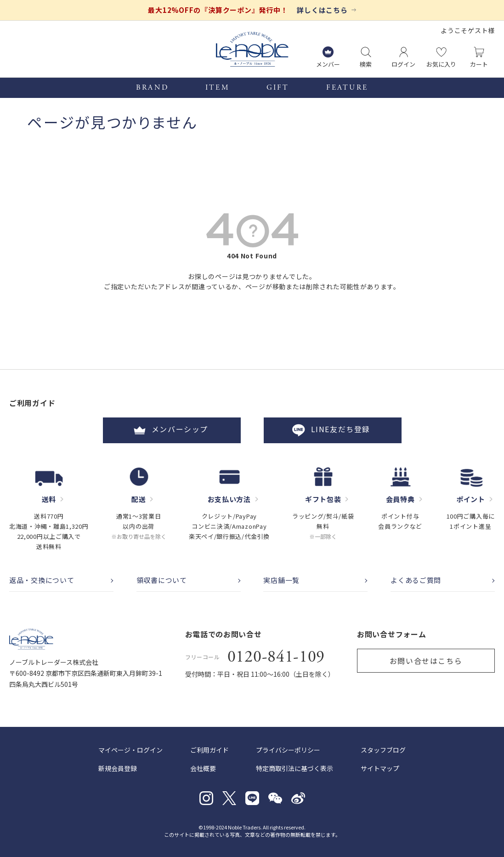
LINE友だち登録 (332, 430)
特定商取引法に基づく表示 (294, 768)
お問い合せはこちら (426, 661)
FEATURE (347, 88)
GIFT (278, 88)
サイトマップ (380, 768)
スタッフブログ (383, 750)
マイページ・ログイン (130, 750)
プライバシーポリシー (288, 750)
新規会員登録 (118, 768)
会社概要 (203, 768)
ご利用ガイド (210, 750)
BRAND (152, 88)
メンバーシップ (172, 430)
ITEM (218, 88)
